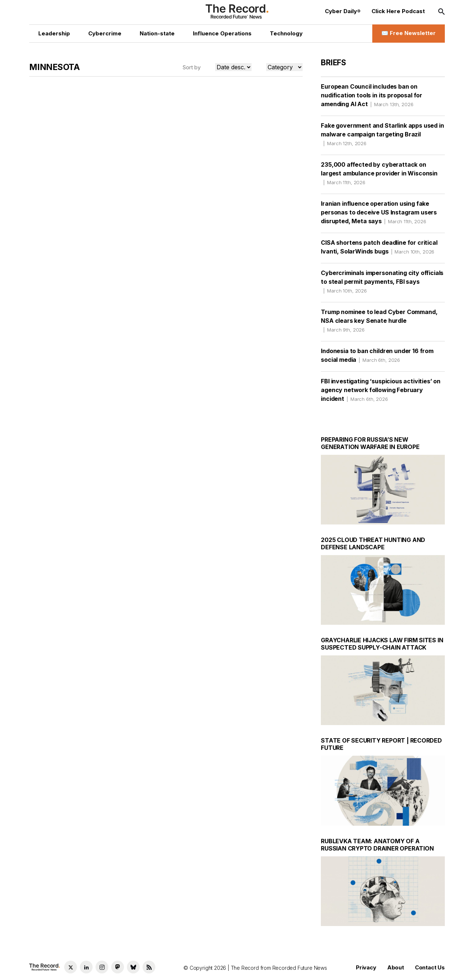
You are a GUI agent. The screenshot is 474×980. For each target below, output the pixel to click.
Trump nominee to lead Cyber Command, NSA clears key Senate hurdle (379, 321)
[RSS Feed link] (149, 967)
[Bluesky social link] (133, 967)
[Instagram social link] (102, 967)
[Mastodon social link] (118, 967)
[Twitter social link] (71, 967)
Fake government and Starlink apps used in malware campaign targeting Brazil (382, 134)
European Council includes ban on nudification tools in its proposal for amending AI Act (372, 95)
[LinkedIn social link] (86, 967)
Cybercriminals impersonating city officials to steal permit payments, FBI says (382, 282)
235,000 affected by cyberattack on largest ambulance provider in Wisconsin (379, 173)
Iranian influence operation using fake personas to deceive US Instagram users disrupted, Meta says (379, 212)
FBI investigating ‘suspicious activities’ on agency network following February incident (381, 390)
